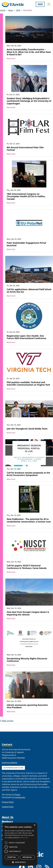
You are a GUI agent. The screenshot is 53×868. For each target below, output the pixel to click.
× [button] (35, 825)
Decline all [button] (27, 857)
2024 (18, 10)
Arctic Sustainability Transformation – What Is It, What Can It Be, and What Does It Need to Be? (29, 52)
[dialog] (20, 844)
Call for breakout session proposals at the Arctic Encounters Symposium (28, 474)
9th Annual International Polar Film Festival (25, 149)
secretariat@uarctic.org (13, 768)
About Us (8, 817)
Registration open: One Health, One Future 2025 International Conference (26, 337)
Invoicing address (10, 763)
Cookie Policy (8, 807)
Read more (11, 58)
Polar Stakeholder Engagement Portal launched (26, 244)
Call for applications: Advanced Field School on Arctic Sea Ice (29, 291)
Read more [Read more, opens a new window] (24, 838)
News (11, 10)
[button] (20, 862)
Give (40, 4)
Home (3, 10)
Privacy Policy (8, 802)
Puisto (18, 795)
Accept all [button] (12, 857)
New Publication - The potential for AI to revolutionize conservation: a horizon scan (29, 520)
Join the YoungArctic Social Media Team (27, 429)
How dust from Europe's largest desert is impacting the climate (28, 613)
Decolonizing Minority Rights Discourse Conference (27, 660)
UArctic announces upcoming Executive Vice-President (27, 706)
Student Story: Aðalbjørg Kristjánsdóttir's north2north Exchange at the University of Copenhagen (29, 101)
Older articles (7, 721)
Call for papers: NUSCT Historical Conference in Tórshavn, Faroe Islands (27, 567)
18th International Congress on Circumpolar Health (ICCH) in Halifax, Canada (26, 196)
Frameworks (20, 797)
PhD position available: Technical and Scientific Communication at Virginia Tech (28, 384)
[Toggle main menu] (49, 4)
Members (7, 822)
